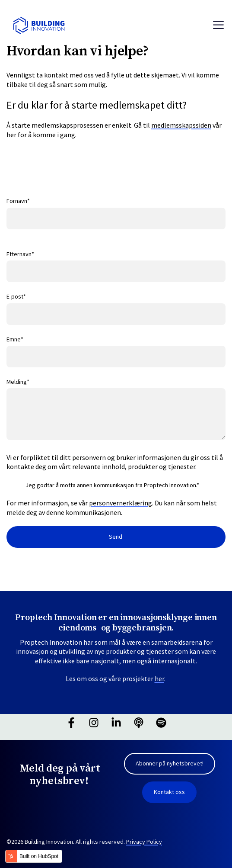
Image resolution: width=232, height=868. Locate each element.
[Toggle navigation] (218, 25)
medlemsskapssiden (181, 125)
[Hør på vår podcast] (139, 723)
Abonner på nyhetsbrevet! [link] (170, 763)
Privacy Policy (144, 842)
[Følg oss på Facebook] (71, 723)
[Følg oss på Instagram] (94, 723)
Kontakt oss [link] (169, 792)
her (159, 678)
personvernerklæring (121, 503)
